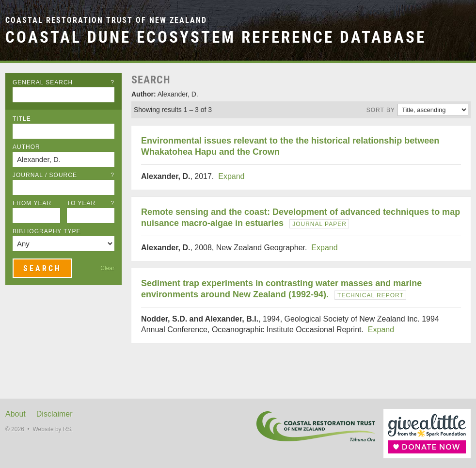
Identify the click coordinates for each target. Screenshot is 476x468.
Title (22, 119)
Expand (231, 176)
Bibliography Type (47, 231)
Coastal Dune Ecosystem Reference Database (216, 37)
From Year (32, 203)
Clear (107, 268)
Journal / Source (63, 175)
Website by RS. (52, 429)
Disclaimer (55, 414)
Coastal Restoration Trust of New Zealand (106, 20)
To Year (91, 203)
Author (26, 147)
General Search (63, 82)
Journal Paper (319, 224)
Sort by (381, 110)
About (16, 414)
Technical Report (371, 295)
